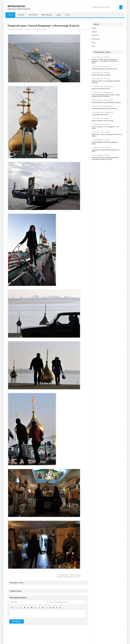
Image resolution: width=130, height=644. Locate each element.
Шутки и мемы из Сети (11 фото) (103, 121)
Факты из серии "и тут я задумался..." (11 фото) (105, 128)
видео (59, 15)
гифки (67, 15)
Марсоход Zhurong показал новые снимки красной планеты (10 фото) (106, 96)
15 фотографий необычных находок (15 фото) (105, 143)
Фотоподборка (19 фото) (100, 115)
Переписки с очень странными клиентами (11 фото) (107, 135)
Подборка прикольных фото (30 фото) (104, 69)
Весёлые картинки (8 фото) (101, 89)
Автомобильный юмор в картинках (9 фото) (106, 102)
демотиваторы (47, 15)
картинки (21, 15)
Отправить (17, 621)
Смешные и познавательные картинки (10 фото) (106, 151)
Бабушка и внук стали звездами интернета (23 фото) (106, 82)
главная (10, 15)
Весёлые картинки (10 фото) (101, 75)
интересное (33, 15)
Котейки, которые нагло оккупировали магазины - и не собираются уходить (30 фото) (105, 61)
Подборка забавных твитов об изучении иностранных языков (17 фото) (105, 158)
